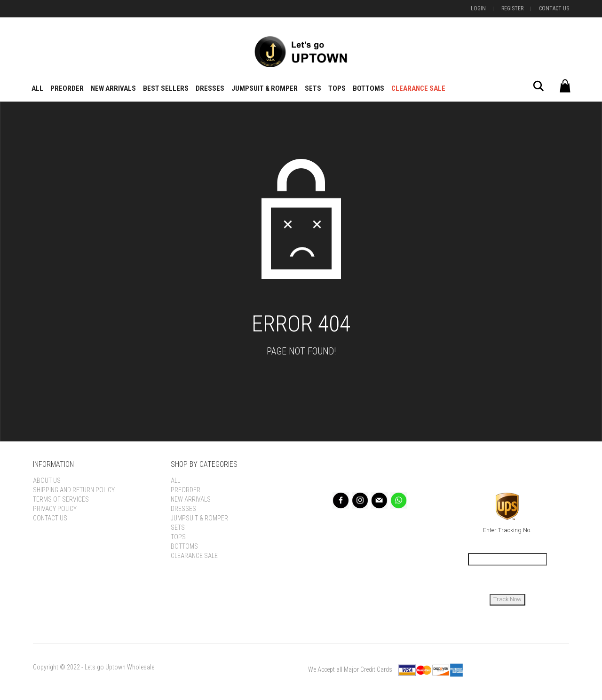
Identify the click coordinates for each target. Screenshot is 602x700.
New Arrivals (113, 88)
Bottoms (368, 88)
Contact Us (554, 8)
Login (478, 8)
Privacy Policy (55, 509)
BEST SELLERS (166, 88)
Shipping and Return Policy (74, 490)
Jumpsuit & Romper (265, 88)
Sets (313, 88)
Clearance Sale (418, 88)
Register (512, 8)
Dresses (210, 88)
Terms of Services (61, 499)
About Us (47, 480)
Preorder (67, 88)
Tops (337, 88)
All (37, 88)
